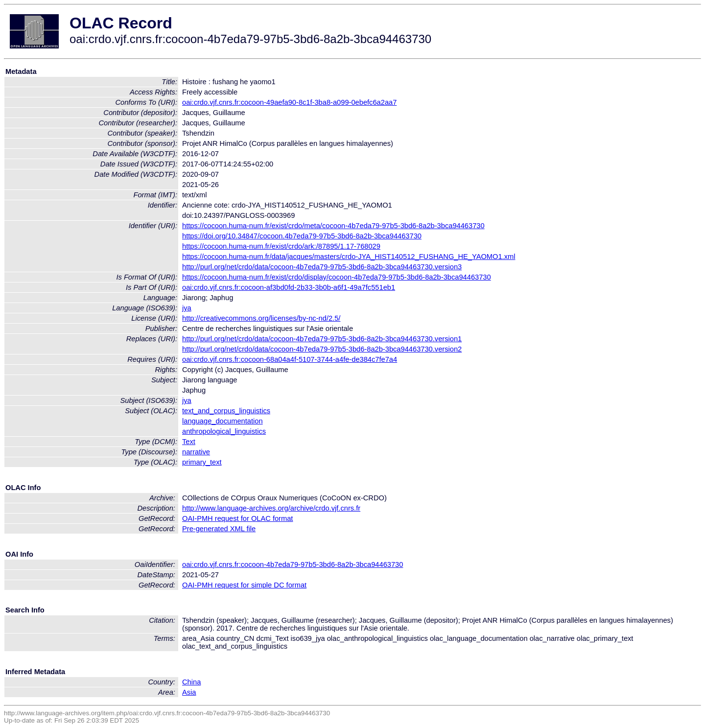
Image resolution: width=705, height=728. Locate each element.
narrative (196, 452)
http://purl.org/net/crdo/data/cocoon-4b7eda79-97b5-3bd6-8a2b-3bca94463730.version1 (322, 339)
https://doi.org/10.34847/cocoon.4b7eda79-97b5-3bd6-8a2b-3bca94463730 (302, 236)
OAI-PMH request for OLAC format (237, 518)
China (191, 682)
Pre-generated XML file (219, 529)
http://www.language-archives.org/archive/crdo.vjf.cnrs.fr (271, 508)
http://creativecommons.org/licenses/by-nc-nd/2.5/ (261, 318)
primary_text (202, 462)
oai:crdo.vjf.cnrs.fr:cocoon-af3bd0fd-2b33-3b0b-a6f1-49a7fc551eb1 (289, 287)
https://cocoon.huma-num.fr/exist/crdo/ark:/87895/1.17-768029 (281, 246)
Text (189, 442)
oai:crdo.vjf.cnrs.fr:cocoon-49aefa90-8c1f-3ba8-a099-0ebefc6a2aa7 (289, 102)
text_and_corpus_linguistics (226, 411)
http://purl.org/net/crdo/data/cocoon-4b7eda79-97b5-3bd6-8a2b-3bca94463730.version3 (322, 267)
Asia (189, 692)
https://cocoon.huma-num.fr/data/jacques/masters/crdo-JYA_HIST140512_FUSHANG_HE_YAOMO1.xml (349, 257)
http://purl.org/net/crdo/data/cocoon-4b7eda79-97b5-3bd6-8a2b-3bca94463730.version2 (322, 349)
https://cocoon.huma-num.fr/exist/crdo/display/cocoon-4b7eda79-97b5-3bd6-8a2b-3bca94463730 (337, 277)
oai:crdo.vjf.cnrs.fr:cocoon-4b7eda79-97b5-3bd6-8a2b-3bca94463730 (293, 564)
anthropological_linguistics (224, 431)
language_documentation (223, 421)
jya (187, 308)
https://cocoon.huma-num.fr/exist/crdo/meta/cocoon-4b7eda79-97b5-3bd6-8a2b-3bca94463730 (333, 226)
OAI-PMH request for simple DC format (244, 585)
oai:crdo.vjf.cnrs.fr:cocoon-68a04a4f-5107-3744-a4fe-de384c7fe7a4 (290, 359)
